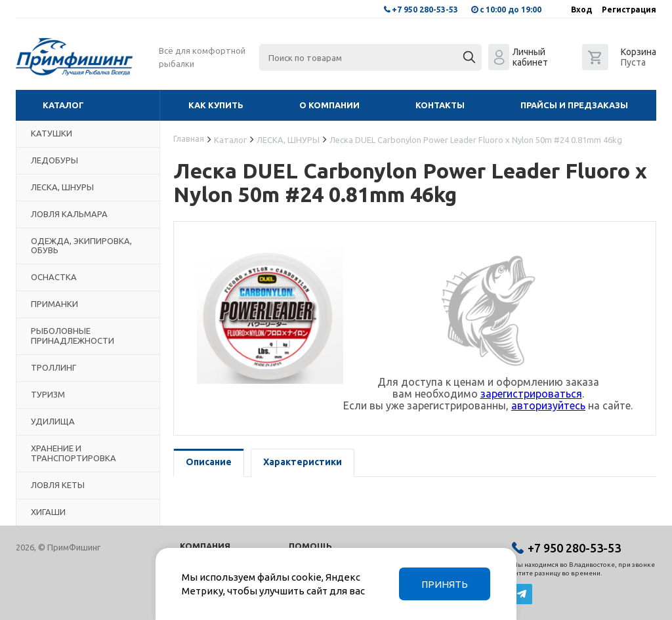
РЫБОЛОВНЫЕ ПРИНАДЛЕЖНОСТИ (73, 336)
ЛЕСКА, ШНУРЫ (62, 187)
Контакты (440, 105)
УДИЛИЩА (53, 421)
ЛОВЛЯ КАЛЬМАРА (69, 214)
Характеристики (303, 462)
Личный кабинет (530, 57)
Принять (445, 584)
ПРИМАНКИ (54, 304)
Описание (209, 462)
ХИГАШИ (48, 512)
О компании (329, 105)
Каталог (63, 105)
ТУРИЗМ (48, 394)
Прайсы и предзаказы (574, 105)
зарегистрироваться (531, 394)
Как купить (216, 105)
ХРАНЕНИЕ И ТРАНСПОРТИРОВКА (73, 453)
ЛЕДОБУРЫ (54, 160)
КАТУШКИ (52, 133)
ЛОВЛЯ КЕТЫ (58, 485)
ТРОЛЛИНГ (53, 367)
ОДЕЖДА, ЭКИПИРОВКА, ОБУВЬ (81, 246)
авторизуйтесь (548, 405)
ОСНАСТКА (54, 277)
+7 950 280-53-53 (425, 10)
